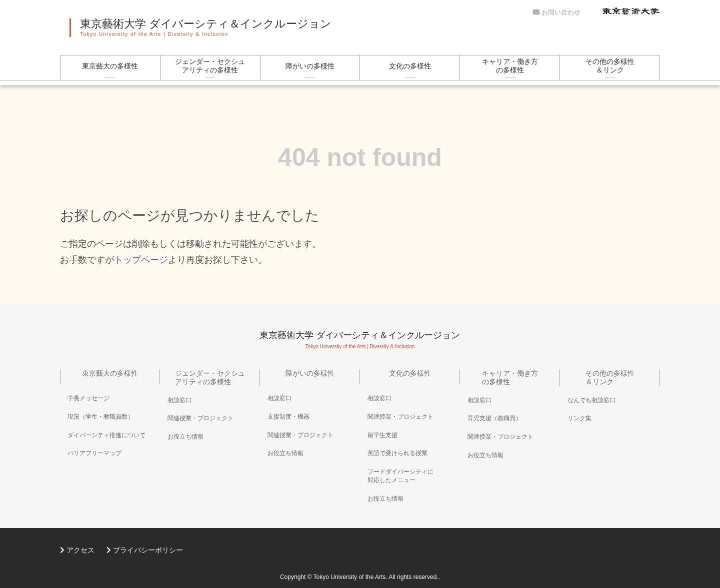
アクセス (77, 550)
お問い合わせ (557, 12)
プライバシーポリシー (145, 550)
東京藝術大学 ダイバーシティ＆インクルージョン (206, 24)
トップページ (141, 260)
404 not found (360, 157)
